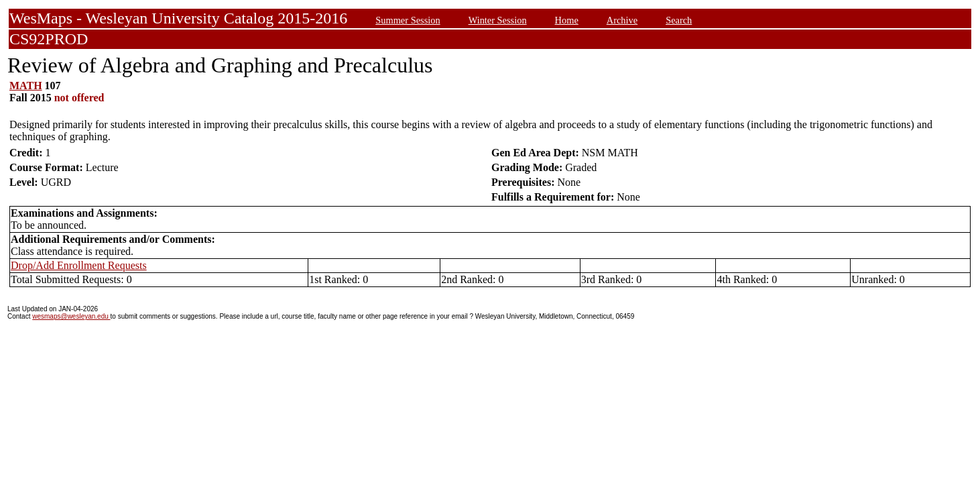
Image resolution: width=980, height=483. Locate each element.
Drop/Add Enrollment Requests (79, 265)
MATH (26, 86)
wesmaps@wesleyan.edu (71, 316)
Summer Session (408, 20)
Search (679, 20)
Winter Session (498, 20)
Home (567, 20)
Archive (622, 20)
